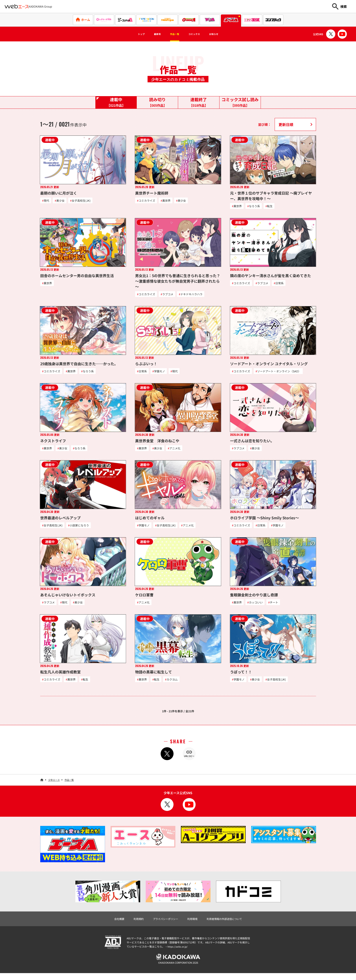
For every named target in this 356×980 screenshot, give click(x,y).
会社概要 (108, 924)
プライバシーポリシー (162, 924)
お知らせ (224, 34)
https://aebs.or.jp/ (178, 952)
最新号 (151, 34)
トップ (130, 34)
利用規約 (130, 924)
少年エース (54, 784)
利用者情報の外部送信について (232, 924)
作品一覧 (173, 34)
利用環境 (194, 924)
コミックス (198, 34)
